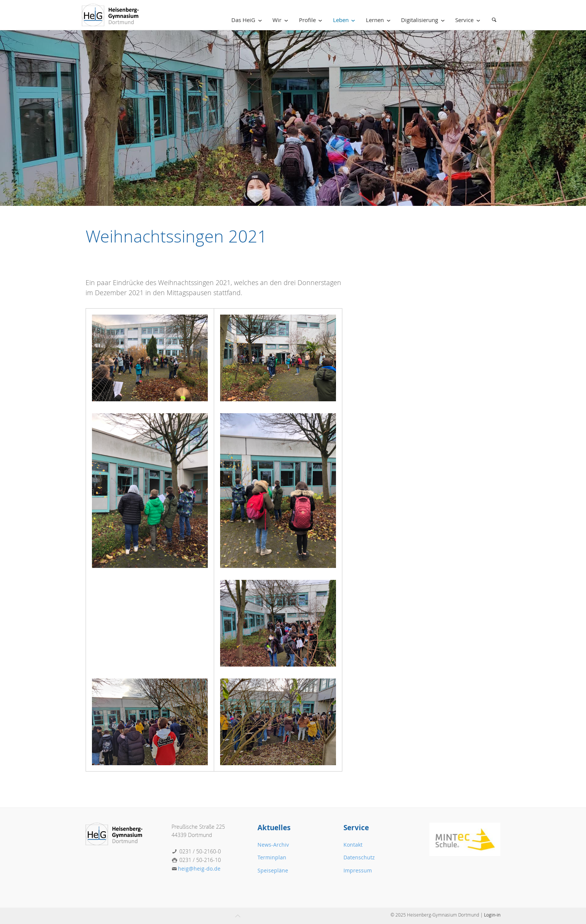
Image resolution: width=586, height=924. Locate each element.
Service (469, 20)
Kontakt (353, 845)
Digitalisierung (424, 20)
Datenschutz (359, 857)
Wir (282, 20)
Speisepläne (273, 870)
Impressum (358, 870)
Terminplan (272, 857)
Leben (346, 20)
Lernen (380, 20)
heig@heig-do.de (199, 869)
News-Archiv (273, 845)
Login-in (492, 915)
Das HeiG (248, 20)
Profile (312, 20)
